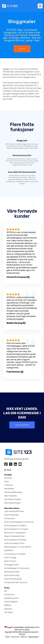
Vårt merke (9, 612)
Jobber (11, 602)
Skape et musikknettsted (14, 536)
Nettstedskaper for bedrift (15, 526)
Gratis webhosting (12, 575)
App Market (13, 499)
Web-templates (11, 496)
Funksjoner (9, 485)
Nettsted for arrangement (15, 533)
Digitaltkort (9, 550)
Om (6, 591)
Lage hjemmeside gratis (14, 511)
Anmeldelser (9, 489)
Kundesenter (9, 595)
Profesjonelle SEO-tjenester (16, 582)
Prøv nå (22, 49)
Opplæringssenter (11, 598)
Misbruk (24, 637)
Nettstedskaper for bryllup (15, 540)
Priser (7, 482)
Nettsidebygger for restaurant (17, 568)
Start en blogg (10, 558)
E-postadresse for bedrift (15, 554)
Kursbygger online (11, 565)
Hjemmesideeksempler (13, 492)
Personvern (15, 637)
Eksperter (8, 609)
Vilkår (7, 637)
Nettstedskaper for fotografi (16, 529)
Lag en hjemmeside (22, 425)
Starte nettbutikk (11, 515)
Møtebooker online (12, 572)
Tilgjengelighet (33, 637)
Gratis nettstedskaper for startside (19, 522)
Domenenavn (10, 518)
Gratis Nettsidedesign (13, 579)
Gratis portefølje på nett (14, 543)
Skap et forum (10, 561)
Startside (8, 478)
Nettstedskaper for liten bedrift (18, 547)
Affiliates (8, 605)
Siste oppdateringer (12, 503)
